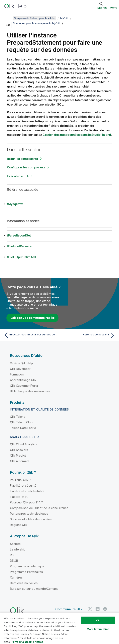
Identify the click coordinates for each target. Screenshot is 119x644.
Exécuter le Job (18, 176)
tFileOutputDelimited (21, 257)
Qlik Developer (20, 369)
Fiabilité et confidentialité (27, 491)
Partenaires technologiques (29, 514)
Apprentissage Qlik (23, 380)
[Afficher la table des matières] (8, 18)
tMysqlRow (15, 204)
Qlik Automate (20, 461)
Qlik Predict (18, 455)
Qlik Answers (19, 450)
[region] (59, 628)
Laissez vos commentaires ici (32, 318)
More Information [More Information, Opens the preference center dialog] (98, 629)
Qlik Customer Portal (24, 386)
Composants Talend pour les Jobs (35, 18)
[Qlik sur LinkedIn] (98, 609)
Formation (17, 374)
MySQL (65, 18)
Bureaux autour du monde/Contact (34, 589)
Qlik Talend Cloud (22, 422)
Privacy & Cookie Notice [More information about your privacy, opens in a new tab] (27, 642)
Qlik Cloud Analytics (24, 444)
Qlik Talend (18, 417)
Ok (98, 620)
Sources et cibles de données (31, 519)
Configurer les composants (26, 167)
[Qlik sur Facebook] (105, 609)
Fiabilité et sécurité (23, 486)
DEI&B (14, 561)
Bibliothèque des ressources (30, 391)
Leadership (18, 549)
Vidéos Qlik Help (22, 363)
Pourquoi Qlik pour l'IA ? (26, 502)
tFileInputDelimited (20, 246)
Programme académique (27, 566)
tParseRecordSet (19, 235)
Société (15, 544)
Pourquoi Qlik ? (20, 480)
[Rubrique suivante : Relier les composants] (88, 335)
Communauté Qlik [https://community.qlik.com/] (69, 609)
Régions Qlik (19, 525)
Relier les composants (22, 159)
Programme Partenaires (26, 572)
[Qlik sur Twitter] (90, 609)
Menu (113, 8)
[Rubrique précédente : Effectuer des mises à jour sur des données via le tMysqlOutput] (31, 335)
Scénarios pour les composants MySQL (37, 23)
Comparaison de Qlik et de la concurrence (39, 508)
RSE (13, 555)
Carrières (16, 577)
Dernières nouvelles (24, 583)
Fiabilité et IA (19, 497)
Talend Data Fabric (23, 428)
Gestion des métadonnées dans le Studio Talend (77, 135)
